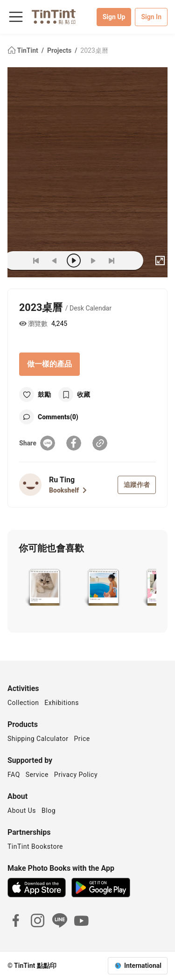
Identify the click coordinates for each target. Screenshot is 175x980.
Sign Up (114, 17)
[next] (93, 261)
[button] (45, 588)
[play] (74, 261)
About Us (22, 811)
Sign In (151, 17)
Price (82, 739)
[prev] (55, 261)
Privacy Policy (76, 775)
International (143, 966)
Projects (60, 50)
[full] (160, 261)
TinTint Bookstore (35, 846)
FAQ (14, 775)
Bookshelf (68, 490)
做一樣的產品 (49, 364)
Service (37, 775)
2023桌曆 (94, 50)
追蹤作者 (137, 485)
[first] (36, 261)
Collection (23, 703)
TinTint (24, 50)
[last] (112, 261)
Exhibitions (62, 703)
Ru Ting (62, 480)
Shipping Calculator (38, 739)
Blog (49, 811)
